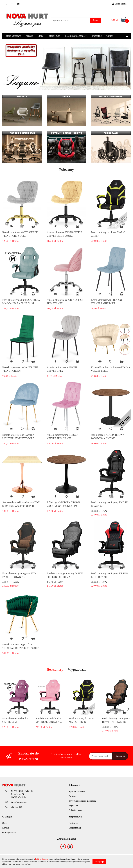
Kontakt (6, 828)
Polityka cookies (76, 810)
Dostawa (73, 796)
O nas (5, 823)
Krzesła (29, 36)
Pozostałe (97, 36)
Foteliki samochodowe (76, 36)
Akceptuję (99, 862)
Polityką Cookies (42, 859)
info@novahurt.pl (19, 802)
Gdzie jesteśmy (9, 832)
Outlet (109, 36)
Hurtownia (74, 823)
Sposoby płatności (77, 792)
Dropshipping (75, 828)
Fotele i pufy (54, 36)
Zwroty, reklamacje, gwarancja (82, 801)
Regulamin (74, 806)
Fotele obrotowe (13, 36)
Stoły (40, 36)
